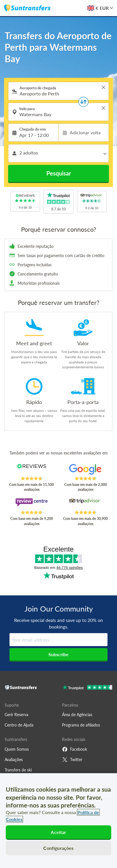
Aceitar (58, 832)
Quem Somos (17, 749)
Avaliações (14, 760)
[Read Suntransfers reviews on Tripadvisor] (85, 504)
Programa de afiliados (81, 725)
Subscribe (58, 654)
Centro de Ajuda (19, 725)
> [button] (103, 87)
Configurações (58, 848)
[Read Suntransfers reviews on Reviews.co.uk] (31, 470)
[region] (58, 821)
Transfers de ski (18, 770)
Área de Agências (77, 715)
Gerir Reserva (16, 715)
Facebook (74, 749)
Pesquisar (59, 173)
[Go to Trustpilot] (87, 688)
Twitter (72, 760)
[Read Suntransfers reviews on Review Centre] (31, 504)
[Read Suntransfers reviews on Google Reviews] (85, 470)
